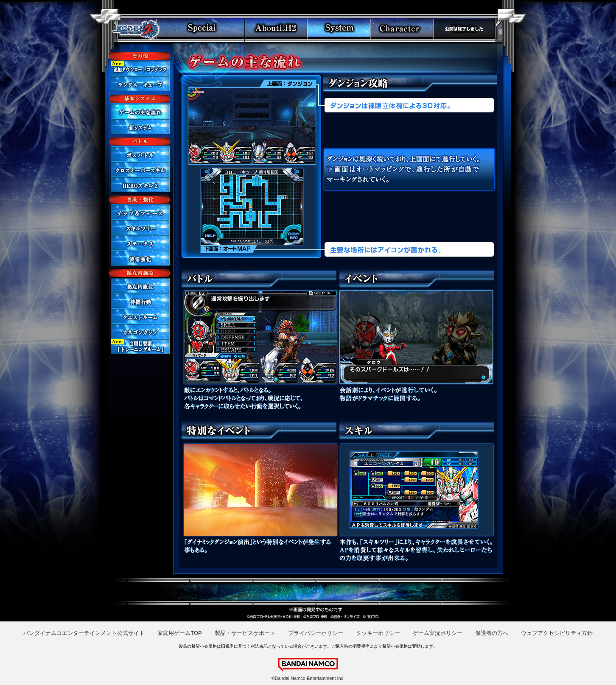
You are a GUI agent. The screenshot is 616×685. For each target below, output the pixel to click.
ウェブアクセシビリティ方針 (557, 633)
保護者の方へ (492, 633)
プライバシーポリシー (316, 633)
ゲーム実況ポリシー (438, 633)
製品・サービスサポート (245, 633)
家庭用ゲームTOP (180, 633)
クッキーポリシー (378, 633)
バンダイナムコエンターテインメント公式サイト (84, 633)
